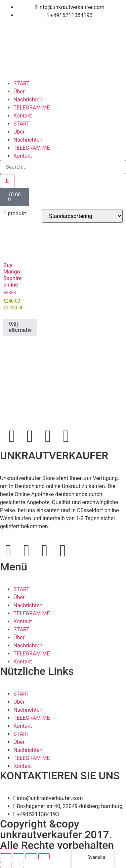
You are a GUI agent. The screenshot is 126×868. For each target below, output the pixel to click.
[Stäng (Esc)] (44, 856)
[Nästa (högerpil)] (18, 865)
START (22, 84)
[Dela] (31, 856)
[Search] (7, 181)
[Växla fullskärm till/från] (18, 856)
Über (19, 92)
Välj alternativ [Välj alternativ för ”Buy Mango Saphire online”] (20, 327)
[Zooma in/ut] (6, 856)
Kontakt (23, 116)
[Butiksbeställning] (82, 216)
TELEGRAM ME (32, 108)
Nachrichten (28, 100)
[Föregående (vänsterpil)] (6, 865)
